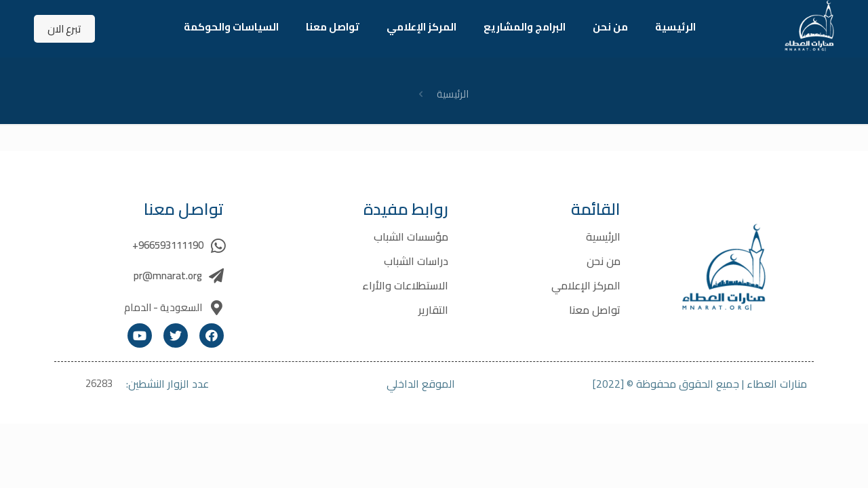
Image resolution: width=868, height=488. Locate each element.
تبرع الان (64, 29)
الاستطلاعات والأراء (405, 285)
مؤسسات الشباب (411, 237)
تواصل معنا (595, 310)
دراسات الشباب (416, 261)
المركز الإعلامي (586, 285)
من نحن (604, 261)
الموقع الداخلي (421, 384)
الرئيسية (453, 94)
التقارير (433, 310)
